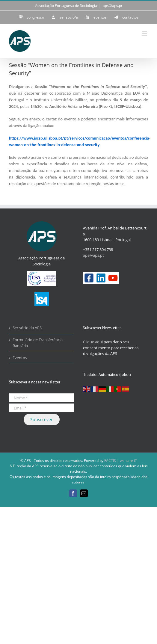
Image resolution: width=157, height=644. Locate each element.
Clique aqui (93, 342)
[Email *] (41, 408)
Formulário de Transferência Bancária (38, 343)
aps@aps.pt (113, 6)
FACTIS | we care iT (121, 461)
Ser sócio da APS (27, 328)
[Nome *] (41, 398)
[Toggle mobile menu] (145, 33)
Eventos (20, 358)
